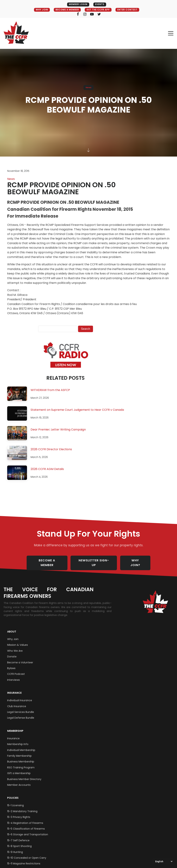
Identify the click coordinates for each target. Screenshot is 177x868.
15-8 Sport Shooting (19, 842)
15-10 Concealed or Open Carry (27, 854)
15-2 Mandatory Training (22, 808)
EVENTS (100, 4)
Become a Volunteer (20, 659)
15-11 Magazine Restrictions (24, 860)
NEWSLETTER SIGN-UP (95, 561)
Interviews (13, 676)
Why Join (13, 635)
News (88, 87)
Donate (12, 653)
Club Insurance (17, 702)
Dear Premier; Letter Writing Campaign (58, 430)
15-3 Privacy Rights (19, 813)
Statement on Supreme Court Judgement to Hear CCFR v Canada (77, 410)
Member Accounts (19, 781)
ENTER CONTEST (129, 10)
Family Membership (19, 752)
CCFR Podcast (16, 670)
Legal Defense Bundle (21, 714)
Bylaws (11, 664)
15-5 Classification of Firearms (26, 825)
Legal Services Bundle (21, 708)
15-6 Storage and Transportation (28, 831)
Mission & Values (18, 641)
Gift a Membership (19, 769)
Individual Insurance (20, 697)
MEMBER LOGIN (77, 4)
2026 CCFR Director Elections (51, 449)
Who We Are (15, 647)
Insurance (14, 689)
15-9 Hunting (15, 848)
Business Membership (21, 758)
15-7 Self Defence (18, 837)
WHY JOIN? (138, 561)
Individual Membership (21, 746)
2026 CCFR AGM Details (47, 469)
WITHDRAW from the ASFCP (50, 390)
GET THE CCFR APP (98, 10)
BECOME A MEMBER (66, 10)
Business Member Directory (24, 775)
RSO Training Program (21, 764)
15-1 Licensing (15, 802)
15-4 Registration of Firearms (25, 819)
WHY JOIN (40, 10)
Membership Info (18, 740)
